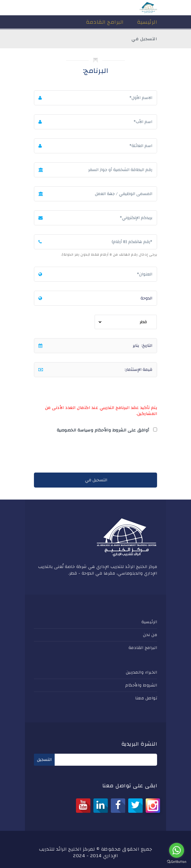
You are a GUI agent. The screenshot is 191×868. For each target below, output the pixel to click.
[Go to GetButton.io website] (177, 862)
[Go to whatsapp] (177, 850)
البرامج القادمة (143, 648)
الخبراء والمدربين (142, 672)
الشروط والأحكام (141, 685)
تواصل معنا (146, 698)
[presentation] (111, 454)
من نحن (150, 635)
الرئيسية (149, 622)
